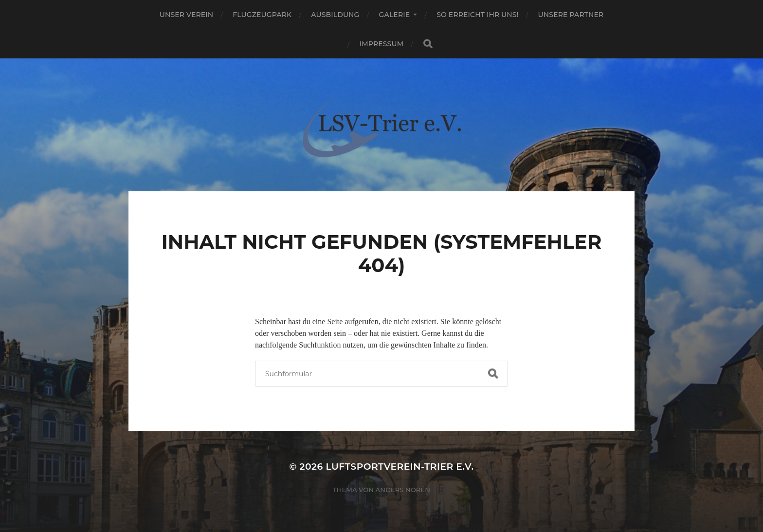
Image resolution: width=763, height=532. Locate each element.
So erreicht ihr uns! (477, 15)
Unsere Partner (571, 15)
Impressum (381, 44)
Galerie (395, 15)
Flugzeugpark (262, 15)
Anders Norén (403, 490)
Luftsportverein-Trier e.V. (400, 467)
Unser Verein (187, 15)
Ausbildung (335, 15)
